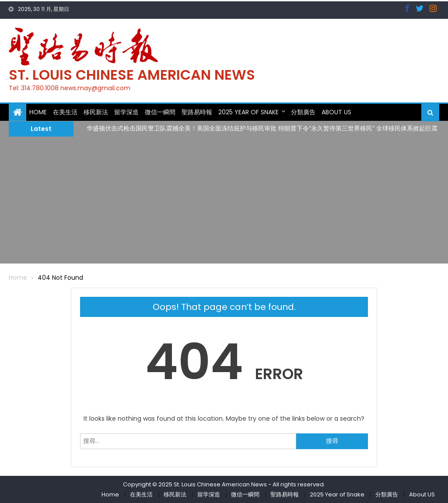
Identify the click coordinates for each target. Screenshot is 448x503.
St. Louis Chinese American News (132, 75)
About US (336, 112)
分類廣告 (303, 112)
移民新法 (96, 112)
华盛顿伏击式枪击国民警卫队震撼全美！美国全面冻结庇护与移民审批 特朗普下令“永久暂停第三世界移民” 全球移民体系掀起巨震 (262, 128)
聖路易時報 (197, 112)
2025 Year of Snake (248, 112)
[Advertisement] (224, 202)
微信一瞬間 (160, 112)
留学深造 (126, 112)
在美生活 (65, 112)
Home (38, 112)
